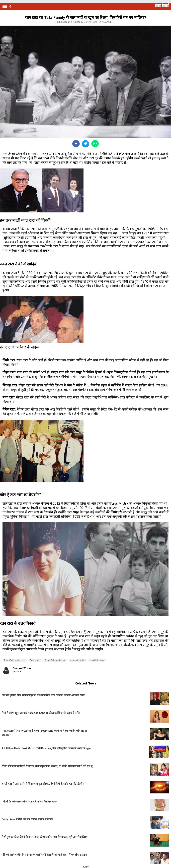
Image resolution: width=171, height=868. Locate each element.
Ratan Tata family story (15, 660)
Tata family (35, 660)
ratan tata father (78, 660)
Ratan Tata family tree (55, 660)
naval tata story (97, 660)
